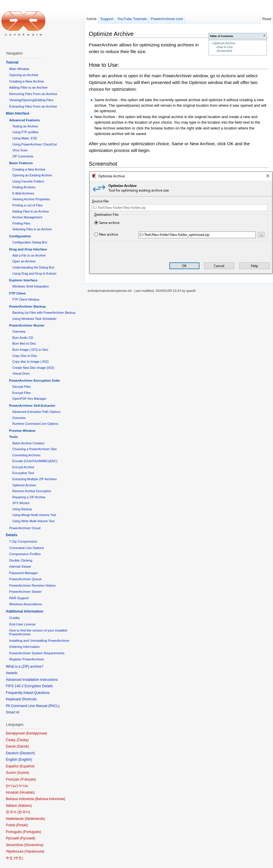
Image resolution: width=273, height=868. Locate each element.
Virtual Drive (21, 373)
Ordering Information (24, 647)
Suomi (23, 773)
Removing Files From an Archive (33, 94)
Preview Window (22, 431)
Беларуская (36, 733)
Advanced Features (24, 120)
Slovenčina (34, 845)
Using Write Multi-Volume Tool (33, 521)
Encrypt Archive (23, 467)
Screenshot (225, 51)
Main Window (19, 69)
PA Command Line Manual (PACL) (33, 706)
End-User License (22, 624)
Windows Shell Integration (31, 286)
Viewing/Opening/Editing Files (31, 100)
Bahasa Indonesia (50, 799)
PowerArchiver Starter (25, 592)
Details (12, 535)
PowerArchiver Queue (25, 579)
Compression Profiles (25, 554)
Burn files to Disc (24, 343)
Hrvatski (27, 792)
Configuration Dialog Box (30, 242)
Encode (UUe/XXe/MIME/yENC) (35, 461)
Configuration (20, 236)
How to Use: (225, 47)
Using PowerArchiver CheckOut (34, 144)
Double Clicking (21, 560)
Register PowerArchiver (27, 659)
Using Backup (22, 509)
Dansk (23, 746)
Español (27, 766)
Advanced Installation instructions (32, 680)
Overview (19, 332)
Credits (14, 618)
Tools (13, 437)
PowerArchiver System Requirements (37, 653)
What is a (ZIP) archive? (25, 667)
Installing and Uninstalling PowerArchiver (39, 641)
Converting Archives (26, 455)
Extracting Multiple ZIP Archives (34, 479)
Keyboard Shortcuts (21, 699)
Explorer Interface (23, 280)
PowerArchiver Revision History (32, 585)
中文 (18, 858)
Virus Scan (20, 150)
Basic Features (21, 163)
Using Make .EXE (25, 138)
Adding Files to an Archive (28, 87)
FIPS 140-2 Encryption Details (29, 686)
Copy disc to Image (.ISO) (31, 362)
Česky (23, 740)
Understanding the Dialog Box (33, 267)
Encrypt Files (21, 393)
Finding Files (21, 223)
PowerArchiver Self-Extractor (32, 406)
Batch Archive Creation (28, 443)
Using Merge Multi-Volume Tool (34, 515)
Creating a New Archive (26, 81)
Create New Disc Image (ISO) (33, 368)
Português (32, 832)
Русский (28, 838)
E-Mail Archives (23, 193)
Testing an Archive (25, 126)
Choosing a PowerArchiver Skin (34, 449)
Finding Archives (24, 187)
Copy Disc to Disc (25, 356)
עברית (12, 786)
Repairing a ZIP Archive (29, 497)
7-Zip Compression (23, 541)
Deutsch (27, 753)
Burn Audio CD (23, 338)
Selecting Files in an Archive (32, 229)
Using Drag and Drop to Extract (34, 273)
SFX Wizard (21, 503)
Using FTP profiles (25, 132)
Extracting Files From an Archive (33, 106)
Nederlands (35, 819)
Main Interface (18, 113)
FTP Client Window (26, 299)
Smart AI (13, 712)
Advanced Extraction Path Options (36, 412)
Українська (34, 851)
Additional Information (25, 611)
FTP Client (17, 293)
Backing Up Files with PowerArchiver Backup (44, 313)
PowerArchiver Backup (27, 306)
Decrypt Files (21, 387)
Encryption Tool (23, 473)
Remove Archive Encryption (32, 491)
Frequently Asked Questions (28, 693)
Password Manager (23, 573)
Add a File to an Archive (29, 255)
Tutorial (12, 62)
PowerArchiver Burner (27, 325)
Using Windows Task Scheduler (34, 319)
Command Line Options (27, 548)
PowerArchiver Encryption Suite (34, 380)
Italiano (25, 806)
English (25, 760)
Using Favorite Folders (28, 181)
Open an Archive (24, 261)
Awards (12, 673)
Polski (22, 825)
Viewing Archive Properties (31, 199)
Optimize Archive (224, 43)
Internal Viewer (20, 567)
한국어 (24, 812)
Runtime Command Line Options (35, 424)
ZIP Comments (23, 156)
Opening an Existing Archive (32, 175)
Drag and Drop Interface (28, 249)
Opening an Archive (24, 75)
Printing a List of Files (27, 205)
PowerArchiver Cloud (25, 528)
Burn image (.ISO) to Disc (30, 350)
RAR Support (19, 598)
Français (28, 779)
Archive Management (27, 217)
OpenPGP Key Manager (29, 399)
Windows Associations (26, 604)
